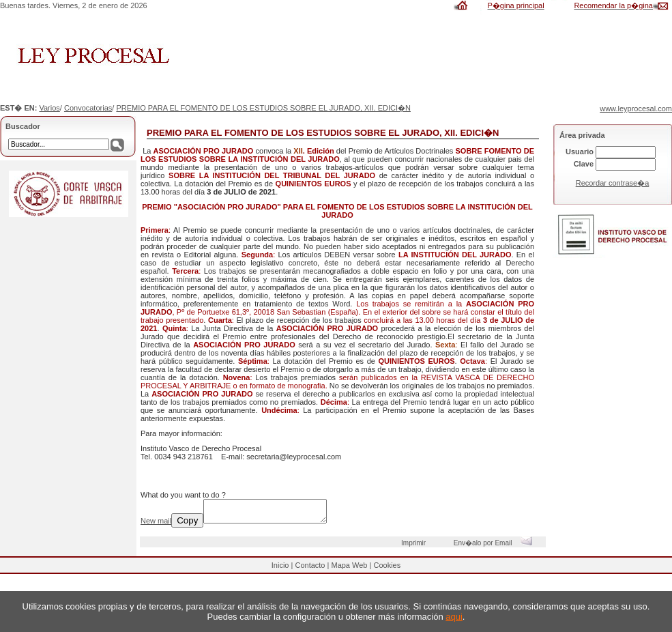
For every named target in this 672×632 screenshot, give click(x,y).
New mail (156, 525)
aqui (454, 617)
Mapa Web (349, 569)
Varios (49, 108)
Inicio (280, 569)
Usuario (580, 152)
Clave (584, 164)
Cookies (387, 569)
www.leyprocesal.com (636, 109)
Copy (187, 525)
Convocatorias (88, 108)
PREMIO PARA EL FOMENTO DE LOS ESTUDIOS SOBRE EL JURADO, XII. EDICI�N (263, 108)
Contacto (310, 569)
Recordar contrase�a (613, 183)
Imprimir (415, 547)
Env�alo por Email (496, 547)
